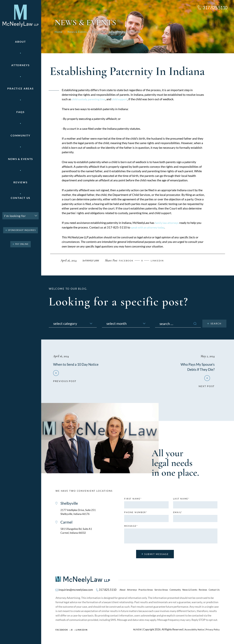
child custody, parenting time (90, 99)
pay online (22, 244)
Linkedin (163, 260)
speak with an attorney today (149, 227)
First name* (133, 501)
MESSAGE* (131, 528)
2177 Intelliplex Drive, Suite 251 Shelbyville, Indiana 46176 (81, 515)
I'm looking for (15, 216)
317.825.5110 (215, 7)
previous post (65, 387)
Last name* (181, 501)
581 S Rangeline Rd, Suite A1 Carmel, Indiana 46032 (79, 535)
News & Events (21, 159)
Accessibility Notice (192, 632)
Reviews (20, 182)
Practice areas (20, 89)
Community (20, 135)
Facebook (63, 632)
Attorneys (20, 65)
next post (206, 387)
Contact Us (21, 198)
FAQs (21, 112)
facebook (129, 260)
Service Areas (161, 592)
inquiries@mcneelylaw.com (76, 592)
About (21, 42)
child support (123, 99)
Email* (178, 515)
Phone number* (136, 515)
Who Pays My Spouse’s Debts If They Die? (194, 367)
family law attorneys (168, 223)
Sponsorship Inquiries (22, 230)
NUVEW (133, 632)
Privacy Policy (212, 632)
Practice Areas (146, 592)
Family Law (93, 260)
